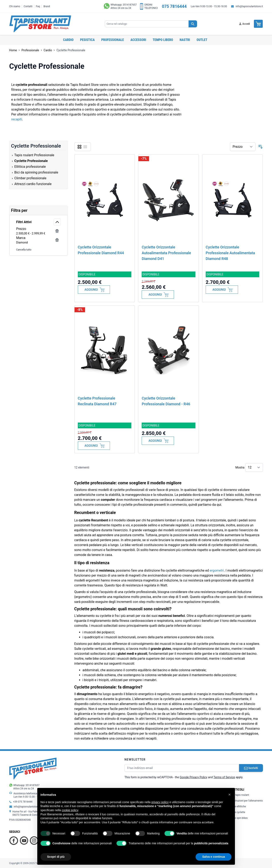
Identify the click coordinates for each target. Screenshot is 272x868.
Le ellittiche (239, 806)
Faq (38, 6)
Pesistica (87, 40)
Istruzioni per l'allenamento (247, 801)
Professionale (113, 40)
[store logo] (40, 24)
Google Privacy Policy (194, 777)
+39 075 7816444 (23, 802)
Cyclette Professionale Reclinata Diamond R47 (97, 401)
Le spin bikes (239, 818)
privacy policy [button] (160, 802)
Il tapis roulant (240, 795)
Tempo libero (163, 40)
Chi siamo (15, 6)
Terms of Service (224, 777)
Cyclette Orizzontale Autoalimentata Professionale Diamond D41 (166, 253)
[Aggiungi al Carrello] (94, 290)
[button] (230, 795)
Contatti (28, 6)
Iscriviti (251, 768)
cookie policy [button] (70, 810)
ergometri (217, 570)
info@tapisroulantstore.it (249, 6)
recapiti (17, 119)
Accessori (138, 40)
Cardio (68, 40)
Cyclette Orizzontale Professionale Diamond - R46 (166, 401)
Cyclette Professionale (71, 50)
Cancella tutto (24, 250)
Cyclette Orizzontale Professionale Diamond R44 (101, 250)
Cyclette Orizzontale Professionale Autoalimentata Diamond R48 (230, 253)
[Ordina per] (243, 147)
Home (13, 50)
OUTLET (202, 40)
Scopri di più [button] (56, 857)
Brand (47, 6)
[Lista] (85, 147)
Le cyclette (238, 812)
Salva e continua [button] (214, 857)
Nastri (185, 40)
